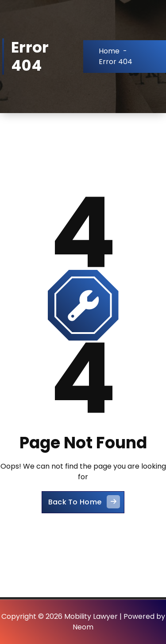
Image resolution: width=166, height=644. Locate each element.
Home (109, 51)
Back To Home (84, 502)
